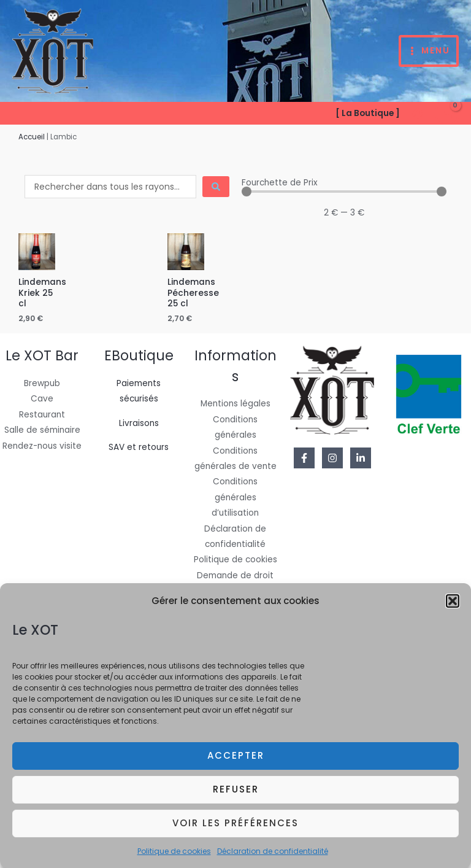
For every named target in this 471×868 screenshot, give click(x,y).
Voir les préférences (235, 830)
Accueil (32, 137)
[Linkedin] (361, 458)
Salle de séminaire (42, 430)
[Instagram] (332, 458)
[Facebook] (304, 458)
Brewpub (42, 383)
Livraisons (139, 423)
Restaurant (42, 415)
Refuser (236, 796)
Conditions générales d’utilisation (235, 497)
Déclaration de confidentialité (273, 858)
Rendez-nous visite (42, 446)
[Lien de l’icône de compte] (418, 114)
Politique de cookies (174, 858)
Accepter (236, 763)
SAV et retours (139, 447)
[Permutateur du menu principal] (429, 51)
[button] (453, 608)
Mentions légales (235, 404)
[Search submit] (216, 187)
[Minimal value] (344, 192)
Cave (42, 399)
